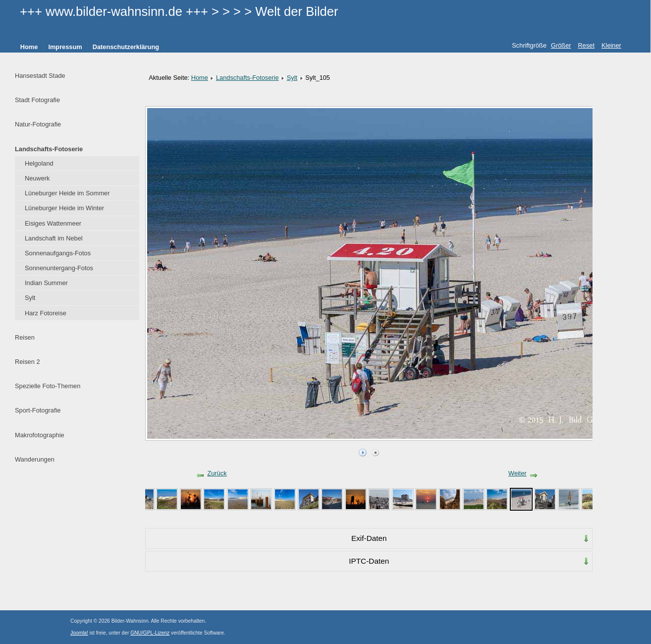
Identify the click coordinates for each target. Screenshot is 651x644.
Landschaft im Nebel (54, 238)
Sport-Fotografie (38, 410)
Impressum (65, 47)
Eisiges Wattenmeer (53, 223)
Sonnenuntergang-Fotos (59, 268)
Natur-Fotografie (38, 124)
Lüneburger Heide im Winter (64, 208)
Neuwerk (37, 178)
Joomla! (79, 633)
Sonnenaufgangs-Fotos (58, 253)
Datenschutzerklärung (126, 47)
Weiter (517, 473)
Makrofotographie (40, 435)
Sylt (30, 298)
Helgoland (39, 163)
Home (29, 47)
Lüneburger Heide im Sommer (67, 193)
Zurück (217, 473)
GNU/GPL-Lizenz (150, 633)
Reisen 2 (27, 362)
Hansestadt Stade (40, 76)
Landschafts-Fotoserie (49, 149)
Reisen (25, 337)
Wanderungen (35, 459)
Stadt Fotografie (37, 100)
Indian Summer (46, 283)
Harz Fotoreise (46, 313)
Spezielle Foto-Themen (48, 386)
